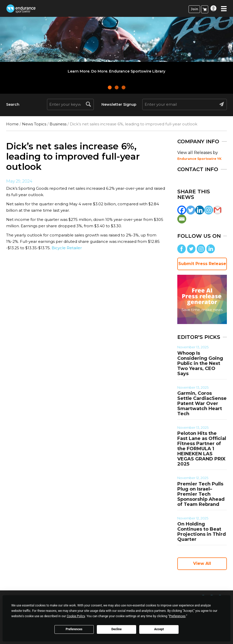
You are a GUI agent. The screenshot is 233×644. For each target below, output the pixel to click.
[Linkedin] (200, 210)
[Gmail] (218, 210)
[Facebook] (182, 210)
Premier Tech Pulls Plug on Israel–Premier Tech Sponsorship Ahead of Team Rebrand (201, 494)
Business (58, 124)
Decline (116, 629)
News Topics (34, 124)
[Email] (182, 219)
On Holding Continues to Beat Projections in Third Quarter (202, 532)
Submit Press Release (202, 264)
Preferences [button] (177, 616)
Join (194, 9)
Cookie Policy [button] (76, 616)
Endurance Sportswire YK (199, 159)
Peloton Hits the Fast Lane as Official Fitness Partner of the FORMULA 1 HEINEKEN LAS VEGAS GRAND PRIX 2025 (202, 449)
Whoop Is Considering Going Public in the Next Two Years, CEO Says (200, 363)
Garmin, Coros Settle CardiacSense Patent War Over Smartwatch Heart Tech (202, 403)
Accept (159, 629)
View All (202, 563)
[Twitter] (191, 210)
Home (12, 124)
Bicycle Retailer (67, 248)
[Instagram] (209, 210)
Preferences (74, 629)
